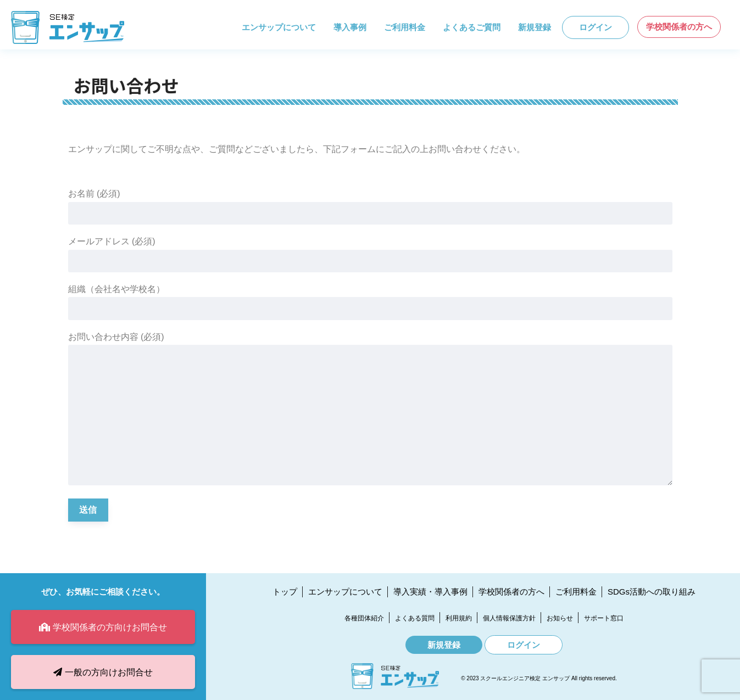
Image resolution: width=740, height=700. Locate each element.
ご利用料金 (405, 27)
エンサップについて (279, 27)
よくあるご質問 (472, 27)
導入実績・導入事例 (430, 592)
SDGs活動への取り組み (652, 592)
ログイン (596, 27)
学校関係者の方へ (679, 27)
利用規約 (459, 618)
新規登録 (535, 27)
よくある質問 (415, 618)
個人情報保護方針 (509, 618)
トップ (285, 592)
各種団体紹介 (364, 618)
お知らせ (560, 618)
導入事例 (350, 27)
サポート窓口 (604, 618)
